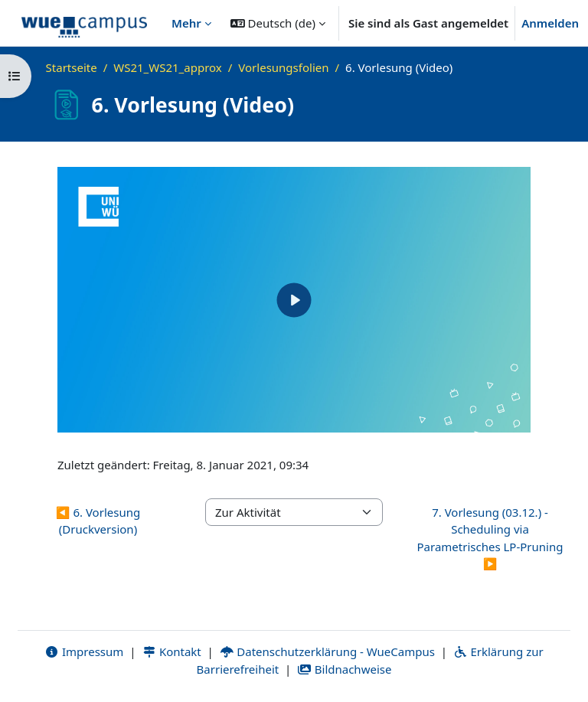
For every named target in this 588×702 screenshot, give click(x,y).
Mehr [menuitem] (186, 23)
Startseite (72, 67)
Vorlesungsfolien (283, 67)
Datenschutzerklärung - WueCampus (327, 651)
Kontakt (171, 651)
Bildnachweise (344, 669)
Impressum (84, 651)
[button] (278, 23)
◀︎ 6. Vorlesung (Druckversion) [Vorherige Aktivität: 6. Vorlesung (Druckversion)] (98, 521)
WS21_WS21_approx (167, 67)
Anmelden (550, 23)
